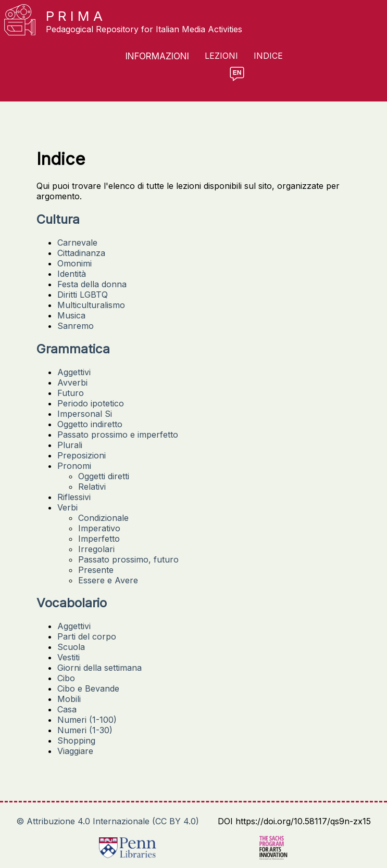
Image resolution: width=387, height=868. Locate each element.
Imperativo (99, 528)
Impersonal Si (85, 414)
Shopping (76, 741)
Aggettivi (74, 372)
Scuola (71, 647)
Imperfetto (99, 539)
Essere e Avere (108, 580)
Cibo (66, 678)
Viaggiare (75, 751)
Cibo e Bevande (88, 688)
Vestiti (68, 657)
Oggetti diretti (104, 476)
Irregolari (96, 549)
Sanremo (76, 326)
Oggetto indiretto (90, 424)
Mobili (69, 699)
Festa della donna (92, 284)
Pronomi (74, 466)
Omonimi (74, 263)
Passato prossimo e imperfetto (118, 435)
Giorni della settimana (99, 668)
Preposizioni (82, 455)
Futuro (71, 393)
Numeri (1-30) (85, 730)
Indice (268, 56)
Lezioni (221, 56)
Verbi (67, 507)
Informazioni (157, 56)
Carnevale (77, 242)
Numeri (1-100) (87, 720)
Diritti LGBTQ (83, 295)
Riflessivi (74, 497)
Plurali (70, 445)
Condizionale (103, 518)
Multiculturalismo (91, 305)
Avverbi (72, 382)
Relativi (92, 487)
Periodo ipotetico (91, 403)
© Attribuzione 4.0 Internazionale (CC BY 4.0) (108, 821)
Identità (72, 274)
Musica (71, 315)
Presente (96, 570)
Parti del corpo (87, 636)
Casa (67, 709)
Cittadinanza (81, 253)
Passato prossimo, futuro (128, 559)
